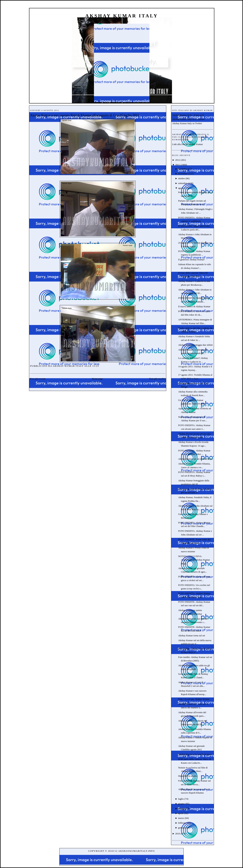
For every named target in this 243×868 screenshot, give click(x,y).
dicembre (183, 169)
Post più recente (38, 379)
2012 (178, 160)
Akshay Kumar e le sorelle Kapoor (195, 754)
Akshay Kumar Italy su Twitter (187, 123)
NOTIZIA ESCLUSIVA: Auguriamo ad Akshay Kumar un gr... (194, 560)
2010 (178, 834)
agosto (181, 188)
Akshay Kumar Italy (122, 16)
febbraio (182, 823)
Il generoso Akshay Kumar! (191, 259)
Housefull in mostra (188, 776)
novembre (183, 174)
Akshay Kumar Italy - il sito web (188, 115)
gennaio (182, 828)
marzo (181, 818)
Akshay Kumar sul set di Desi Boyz (195, 459)
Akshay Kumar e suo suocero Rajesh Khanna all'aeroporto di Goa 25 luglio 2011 (85, 115)
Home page (97, 379)
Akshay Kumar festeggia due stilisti (195, 345)
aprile (181, 813)
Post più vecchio (157, 379)
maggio (182, 808)
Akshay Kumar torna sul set (191, 635)
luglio (181, 799)
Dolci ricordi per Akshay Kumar (194, 699)
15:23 (96, 366)
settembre (183, 183)
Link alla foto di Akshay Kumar (188, 144)
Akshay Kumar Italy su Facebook (188, 119)
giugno (181, 804)
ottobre (182, 178)
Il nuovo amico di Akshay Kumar (194, 306)
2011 (178, 165)
